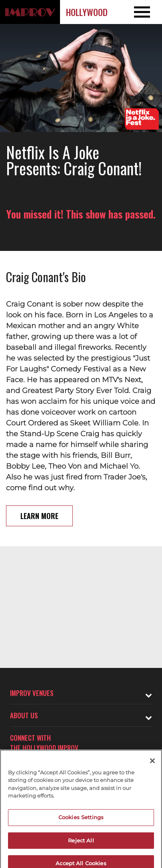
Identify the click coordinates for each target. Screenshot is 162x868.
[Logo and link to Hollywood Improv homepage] (30, 12)
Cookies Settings (81, 822)
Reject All (81, 844)
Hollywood (87, 12)
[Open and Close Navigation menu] (146, 12)
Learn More (39, 516)
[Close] (152, 765)
